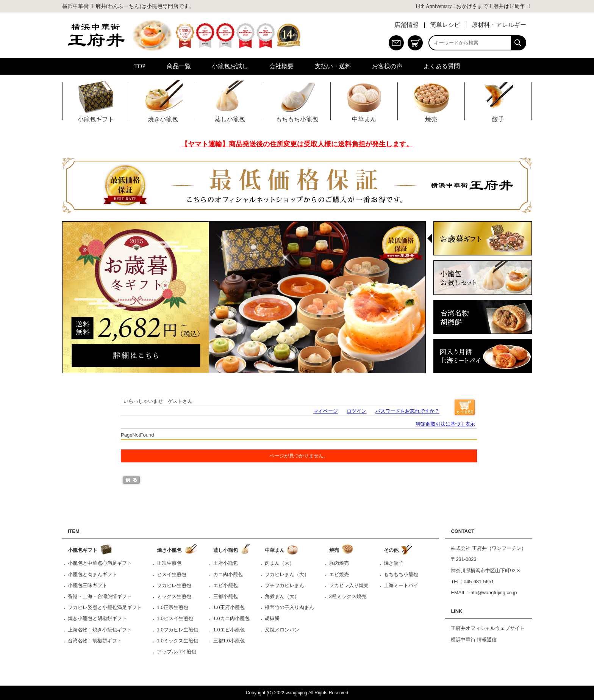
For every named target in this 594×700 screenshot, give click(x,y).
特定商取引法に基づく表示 (445, 424)
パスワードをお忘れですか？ (407, 411)
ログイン (356, 411)
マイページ (326, 411)
